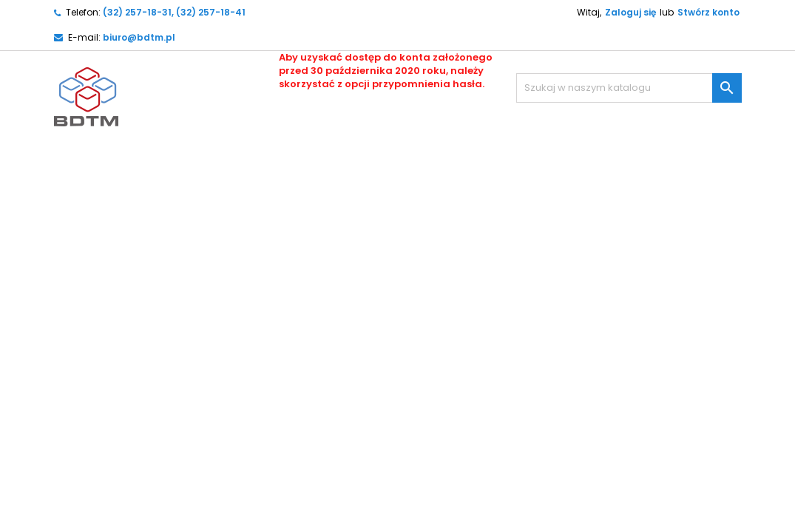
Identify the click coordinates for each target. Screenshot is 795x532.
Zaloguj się (630, 12)
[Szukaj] (629, 88)
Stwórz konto (708, 12)
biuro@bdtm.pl (139, 37)
